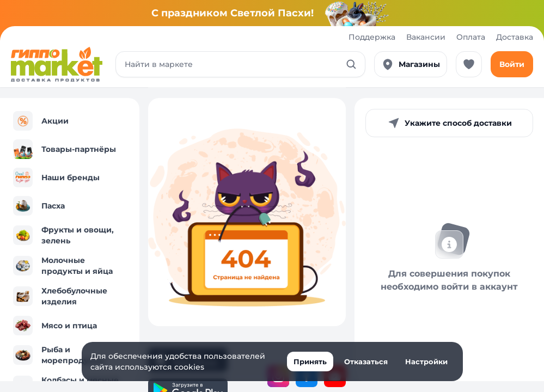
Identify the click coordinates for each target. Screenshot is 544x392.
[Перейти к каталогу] (57, 64)
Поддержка (372, 37)
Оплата (471, 37)
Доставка (515, 37)
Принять (310, 362)
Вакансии (426, 37)
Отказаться (366, 362)
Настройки (426, 362)
